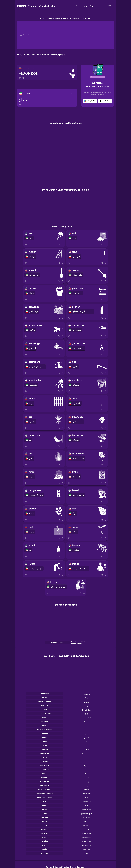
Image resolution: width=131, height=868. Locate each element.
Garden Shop (77, 18)
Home (42, 18)
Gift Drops (111, 6)
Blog (91, 6)
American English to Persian (58, 18)
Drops (78, 6)
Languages (85, 6)
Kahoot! (97, 6)
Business (103, 6)
